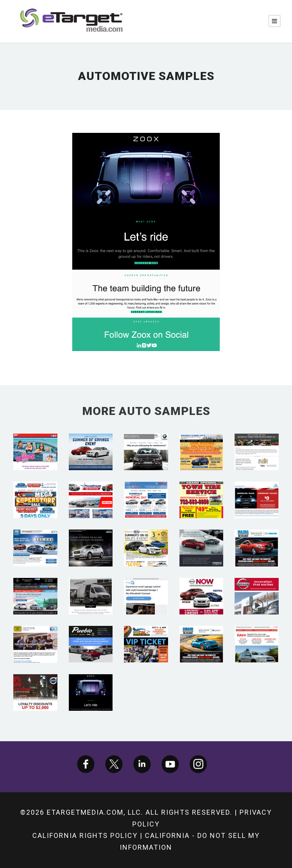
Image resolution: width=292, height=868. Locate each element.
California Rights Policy (85, 835)
